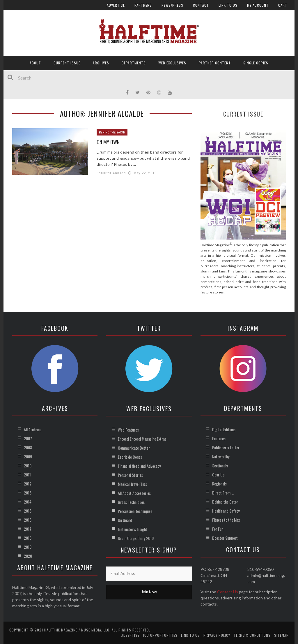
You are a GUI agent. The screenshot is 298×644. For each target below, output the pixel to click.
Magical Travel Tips (132, 484)
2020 (28, 556)
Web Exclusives (172, 63)
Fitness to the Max (226, 520)
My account (258, 5)
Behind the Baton (112, 132)
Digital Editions (224, 429)
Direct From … (223, 493)
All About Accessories (134, 493)
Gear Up (218, 475)
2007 (28, 438)
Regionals (219, 484)
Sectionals (220, 466)
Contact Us (228, 592)
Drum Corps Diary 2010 (136, 538)
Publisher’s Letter (226, 447)
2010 (28, 466)
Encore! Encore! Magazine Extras (142, 439)
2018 (28, 538)
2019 (28, 547)
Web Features (128, 430)
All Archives (33, 429)
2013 (28, 493)
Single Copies (256, 63)
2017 (28, 529)
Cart (283, 5)
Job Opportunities (160, 635)
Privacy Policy (217, 635)
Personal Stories (130, 475)
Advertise (116, 5)
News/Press (172, 5)
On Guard (125, 520)
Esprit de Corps (130, 457)
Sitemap (281, 635)
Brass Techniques (131, 502)
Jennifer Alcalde (111, 173)
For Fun (218, 529)
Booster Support (225, 538)
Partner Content (215, 63)
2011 (27, 475)
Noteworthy (221, 456)
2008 (28, 447)
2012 (28, 484)
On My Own (108, 142)
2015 (28, 511)
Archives (101, 63)
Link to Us (228, 5)
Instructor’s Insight (133, 529)
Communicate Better (134, 448)
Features (219, 438)
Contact (201, 5)
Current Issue (67, 63)
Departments (134, 63)
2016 (28, 520)
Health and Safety (226, 511)
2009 (28, 456)
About (35, 63)
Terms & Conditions (252, 635)
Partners (143, 5)
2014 (28, 502)
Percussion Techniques (135, 511)
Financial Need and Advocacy (139, 466)
